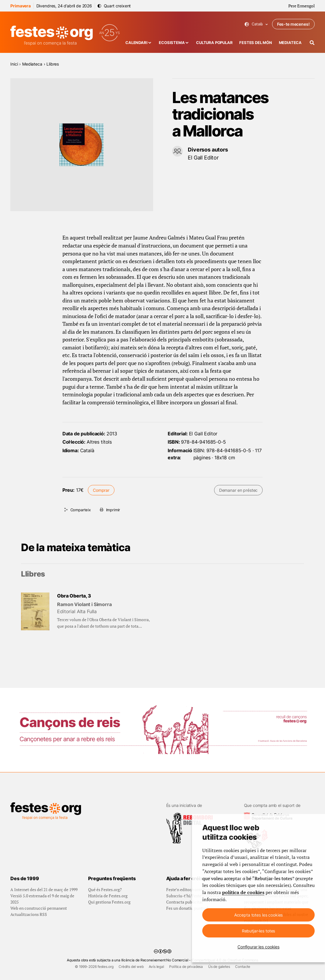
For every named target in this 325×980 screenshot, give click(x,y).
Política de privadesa (186, 967)
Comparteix (81, 510)
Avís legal (156, 967)
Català (256, 24)
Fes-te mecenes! (293, 24)
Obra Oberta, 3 (74, 596)
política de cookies (243, 892)
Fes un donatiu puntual (187, 908)
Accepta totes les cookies (259, 915)
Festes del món (256, 43)
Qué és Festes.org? (105, 889)
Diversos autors (208, 150)
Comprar (101, 490)
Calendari (136, 43)
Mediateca (290, 43)
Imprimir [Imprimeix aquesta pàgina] (113, 510)
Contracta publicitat (185, 902)
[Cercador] (312, 43)
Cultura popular (214, 43)
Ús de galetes (219, 967)
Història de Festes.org (108, 896)
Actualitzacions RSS (29, 914)
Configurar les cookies (258, 947)
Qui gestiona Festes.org (109, 902)
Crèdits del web (131, 967)
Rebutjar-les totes (258, 931)
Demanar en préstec (238, 490)
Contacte (243, 967)
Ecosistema (172, 43)
